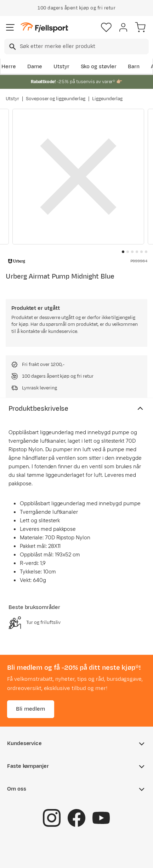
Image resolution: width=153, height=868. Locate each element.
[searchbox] (84, 47)
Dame (35, 67)
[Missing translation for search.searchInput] (12, 47)
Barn (134, 67)
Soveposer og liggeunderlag (56, 99)
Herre (9, 67)
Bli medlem (31, 709)
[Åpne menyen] (10, 27)
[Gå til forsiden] (44, 28)
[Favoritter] (106, 27)
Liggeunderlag (107, 99)
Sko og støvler (99, 67)
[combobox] (76, 47)
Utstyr (61, 67)
